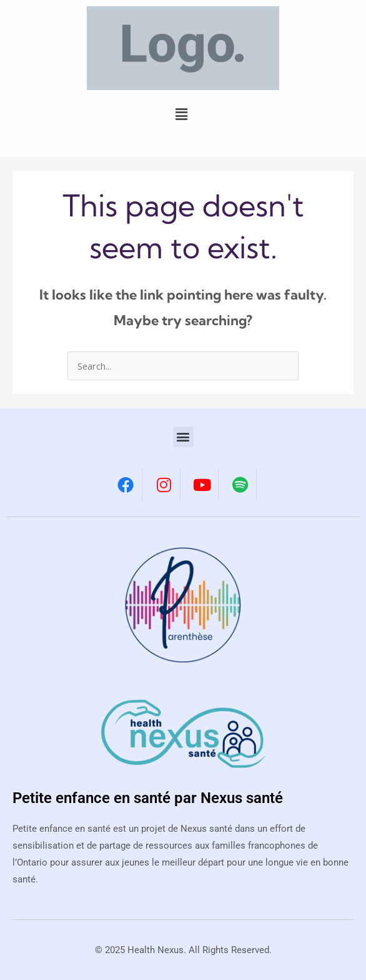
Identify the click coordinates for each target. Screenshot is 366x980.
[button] (181, 114)
